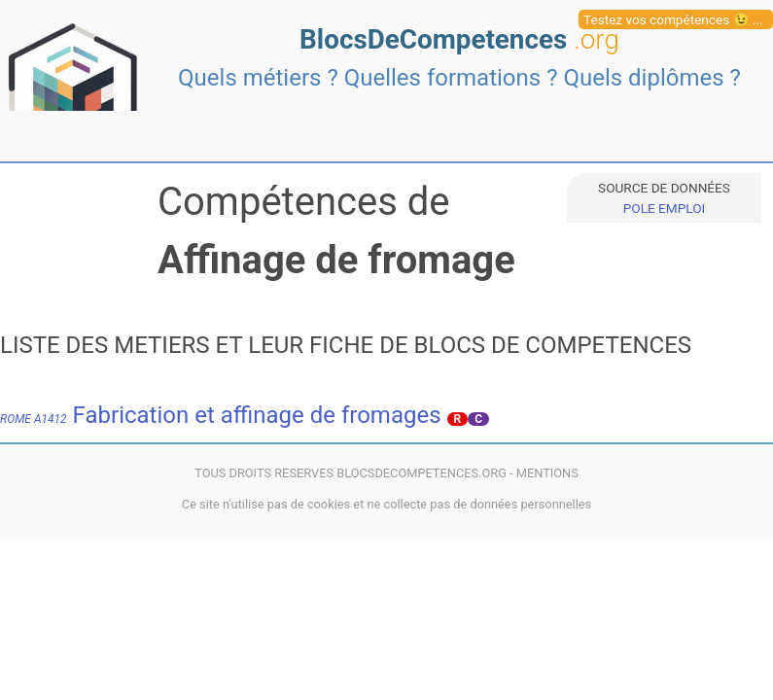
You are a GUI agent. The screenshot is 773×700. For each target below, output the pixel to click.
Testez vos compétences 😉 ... (673, 19)
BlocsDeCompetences (459, 39)
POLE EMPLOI (664, 208)
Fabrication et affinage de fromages (221, 415)
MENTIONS (547, 473)
